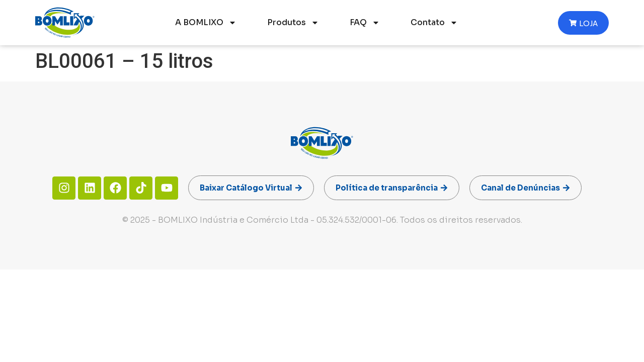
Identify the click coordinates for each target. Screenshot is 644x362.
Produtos (293, 23)
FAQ (365, 23)
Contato (434, 23)
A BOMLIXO (206, 23)
